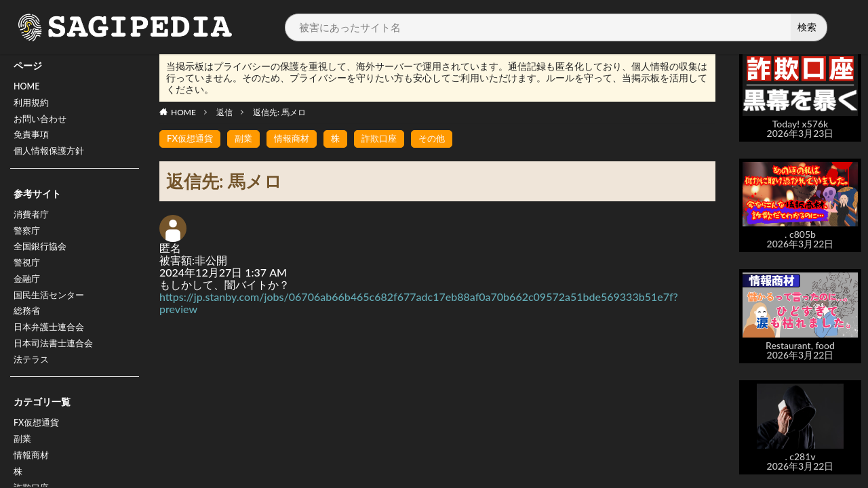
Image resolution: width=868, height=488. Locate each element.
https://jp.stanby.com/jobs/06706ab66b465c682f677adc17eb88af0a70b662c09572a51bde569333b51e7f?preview (419, 303)
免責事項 (33, 141)
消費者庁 (33, 223)
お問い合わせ (42, 123)
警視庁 (28, 276)
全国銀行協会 (42, 259)
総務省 (28, 329)
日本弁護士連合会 (52, 347)
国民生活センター (52, 311)
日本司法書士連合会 (56, 364)
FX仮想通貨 (38, 447)
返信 (224, 112)
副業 (23, 465)
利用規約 (33, 105)
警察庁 (28, 241)
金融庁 (28, 294)
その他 (443, 139)
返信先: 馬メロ (279, 112)
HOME (28, 88)
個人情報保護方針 (52, 158)
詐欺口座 (389, 139)
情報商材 (298, 139)
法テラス (33, 382)
